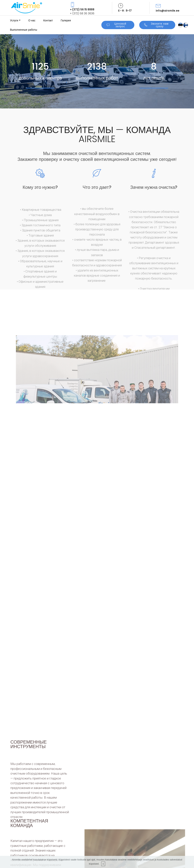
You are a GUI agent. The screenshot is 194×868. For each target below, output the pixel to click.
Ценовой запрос (116, 25)
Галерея (66, 20)
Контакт (48, 20)
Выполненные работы (24, 30)
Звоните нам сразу (156, 25)
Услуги (14, 20)
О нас (32, 20)
